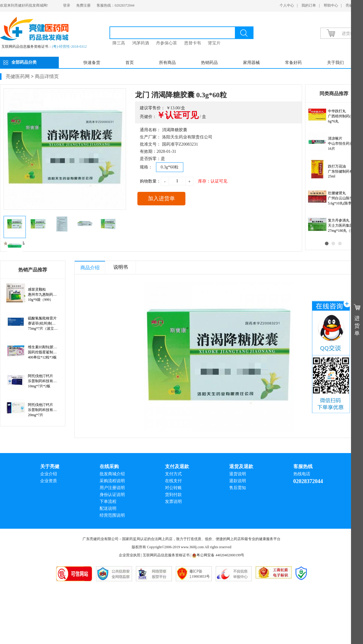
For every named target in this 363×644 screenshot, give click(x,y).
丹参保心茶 (166, 43)
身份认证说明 (112, 495)
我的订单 (309, 5)
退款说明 (238, 481)
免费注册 (83, 5)
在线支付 (173, 481)
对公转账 (173, 488)
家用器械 (251, 63)
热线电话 (302, 474)
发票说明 (173, 502)
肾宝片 (214, 43)
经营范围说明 (112, 515)
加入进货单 (161, 198)
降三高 (119, 43)
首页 (130, 63)
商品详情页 (47, 76)
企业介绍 (49, 474)
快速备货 (92, 63)
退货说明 (238, 474)
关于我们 (335, 63)
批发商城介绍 (112, 474)
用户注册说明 (112, 488)
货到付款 (173, 495)
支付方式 (173, 474)
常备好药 (293, 63)
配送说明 (108, 508)
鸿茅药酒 (141, 43)
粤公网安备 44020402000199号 (218, 555)
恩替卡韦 (193, 43)
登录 (67, 5)
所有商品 (167, 63)
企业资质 (49, 481)
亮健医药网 (18, 76)
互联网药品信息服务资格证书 (166, 555)
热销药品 (209, 63)
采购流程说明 (112, 481)
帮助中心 (331, 5)
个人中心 (287, 5)
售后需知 (238, 488)
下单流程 (108, 502)
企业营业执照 (130, 555)
